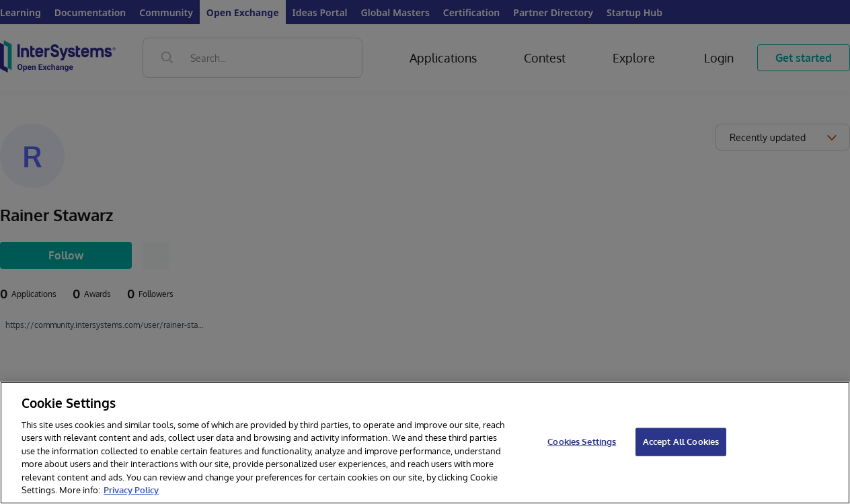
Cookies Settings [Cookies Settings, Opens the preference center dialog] (582, 442)
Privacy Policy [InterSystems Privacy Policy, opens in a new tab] (131, 490)
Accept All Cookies (681, 442)
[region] (425, 443)
